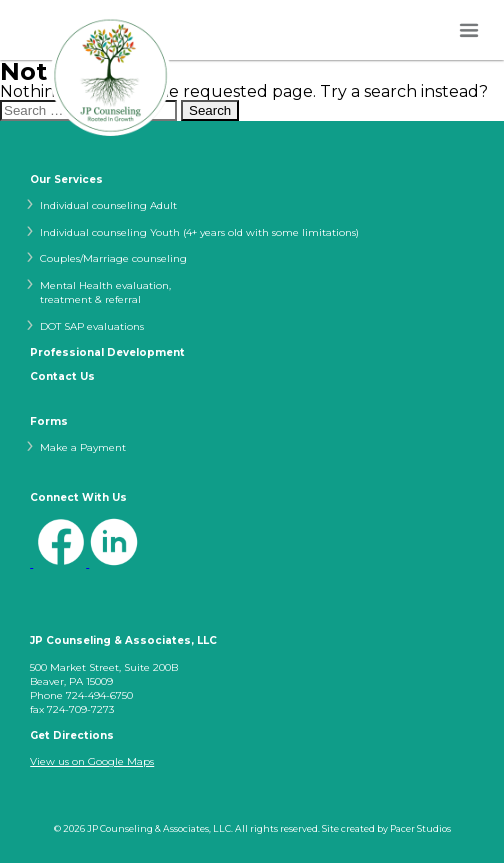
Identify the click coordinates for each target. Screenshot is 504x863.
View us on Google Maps (92, 761)
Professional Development (107, 353)
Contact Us (62, 377)
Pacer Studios (420, 828)
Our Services (66, 180)
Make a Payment (83, 447)
